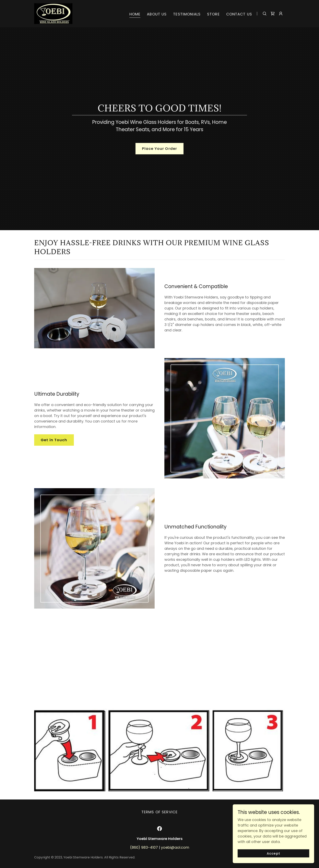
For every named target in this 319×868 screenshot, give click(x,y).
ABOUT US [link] (157, 14)
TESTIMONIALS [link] (187, 14)
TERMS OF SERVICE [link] (159, 812)
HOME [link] (135, 14)
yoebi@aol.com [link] (175, 847)
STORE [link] (213, 14)
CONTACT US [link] (239, 14)
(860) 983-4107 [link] (144, 847)
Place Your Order (159, 149)
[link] (53, 13)
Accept (273, 853)
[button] (281, 14)
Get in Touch (54, 440)
